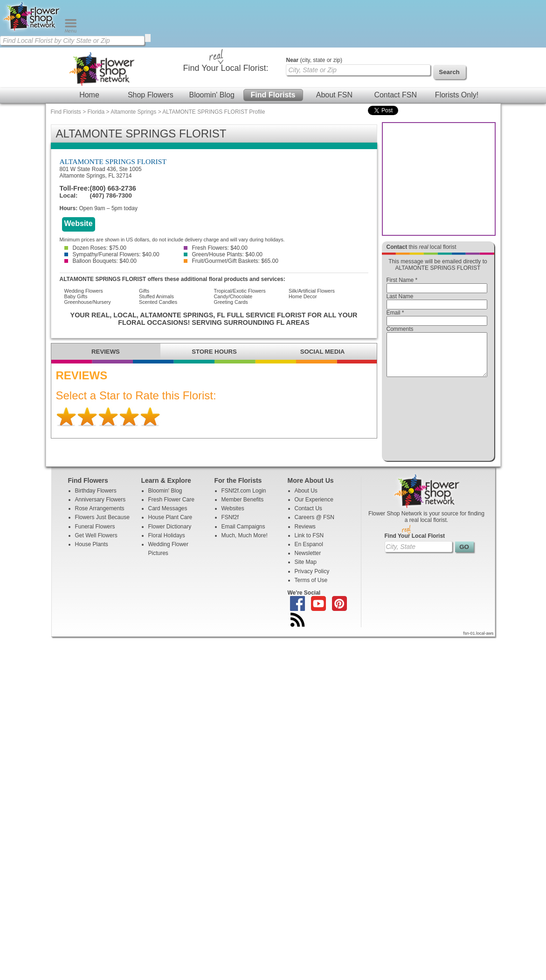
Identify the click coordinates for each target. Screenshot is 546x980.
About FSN (334, 95)
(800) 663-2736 (113, 188)
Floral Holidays (167, 544)
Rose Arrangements (100, 517)
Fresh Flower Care (171, 508)
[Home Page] (32, 31)
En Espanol (309, 553)
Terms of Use (311, 589)
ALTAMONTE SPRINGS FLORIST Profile (214, 112)
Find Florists (273, 95)
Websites (233, 517)
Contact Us (308, 517)
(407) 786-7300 (111, 195)
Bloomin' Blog (211, 95)
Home (89, 95)
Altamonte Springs (133, 112)
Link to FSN (309, 544)
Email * (395, 313)
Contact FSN (395, 95)
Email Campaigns (243, 535)
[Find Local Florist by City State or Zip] (72, 41)
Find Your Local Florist (415, 544)
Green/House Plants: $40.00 (223, 254)
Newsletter (308, 562)
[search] (148, 38)
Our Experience (314, 508)
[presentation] (437, 421)
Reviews (305, 535)
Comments (400, 329)
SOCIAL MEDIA (323, 352)
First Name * (402, 280)
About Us (306, 499)
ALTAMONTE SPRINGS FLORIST (113, 161)
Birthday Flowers (96, 499)
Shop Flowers (151, 95)
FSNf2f (230, 526)
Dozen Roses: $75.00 (95, 248)
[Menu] (71, 31)
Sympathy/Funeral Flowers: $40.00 (112, 254)
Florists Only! (457, 95)
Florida (96, 112)
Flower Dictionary (170, 535)
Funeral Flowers (95, 535)
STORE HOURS (214, 352)
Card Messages (168, 517)
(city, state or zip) (314, 60)
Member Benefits (243, 508)
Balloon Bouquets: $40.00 (100, 261)
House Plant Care (170, 526)
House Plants (92, 553)
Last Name (400, 296)
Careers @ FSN (315, 526)
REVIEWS (106, 352)
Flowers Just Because (102, 526)
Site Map (306, 570)
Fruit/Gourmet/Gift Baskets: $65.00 (231, 261)
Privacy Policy (312, 580)
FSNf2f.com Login (244, 499)
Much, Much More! (245, 544)
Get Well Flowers (96, 544)
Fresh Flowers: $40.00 (216, 248)
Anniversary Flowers (100, 508)
